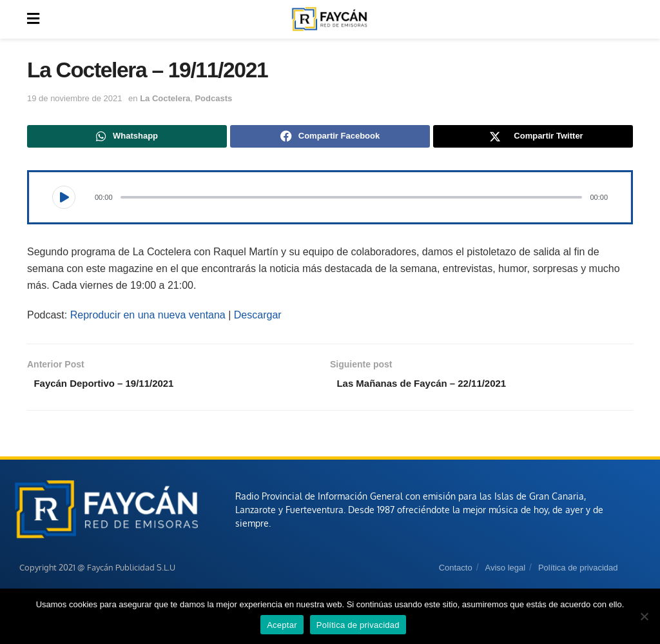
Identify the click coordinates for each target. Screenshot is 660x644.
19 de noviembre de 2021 (74, 98)
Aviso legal (505, 571)
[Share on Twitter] (533, 137)
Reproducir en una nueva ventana (148, 317)
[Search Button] (626, 19)
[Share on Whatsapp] (127, 137)
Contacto (456, 571)
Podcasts (213, 98)
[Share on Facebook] (330, 137)
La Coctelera (165, 98)
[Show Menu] (33, 19)
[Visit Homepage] (329, 19)
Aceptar (282, 625)
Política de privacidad (578, 571)
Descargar (258, 317)
